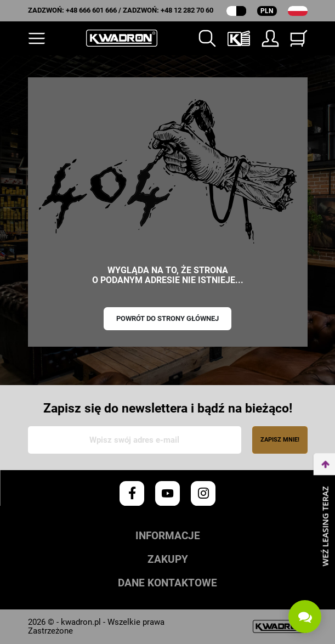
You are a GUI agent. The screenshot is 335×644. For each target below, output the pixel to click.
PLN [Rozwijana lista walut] (267, 11)
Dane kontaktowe (167, 583)
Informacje (168, 536)
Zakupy (168, 560)
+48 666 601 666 (91, 10)
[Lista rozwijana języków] (298, 11)
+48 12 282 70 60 (187, 10)
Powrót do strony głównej (167, 318)
